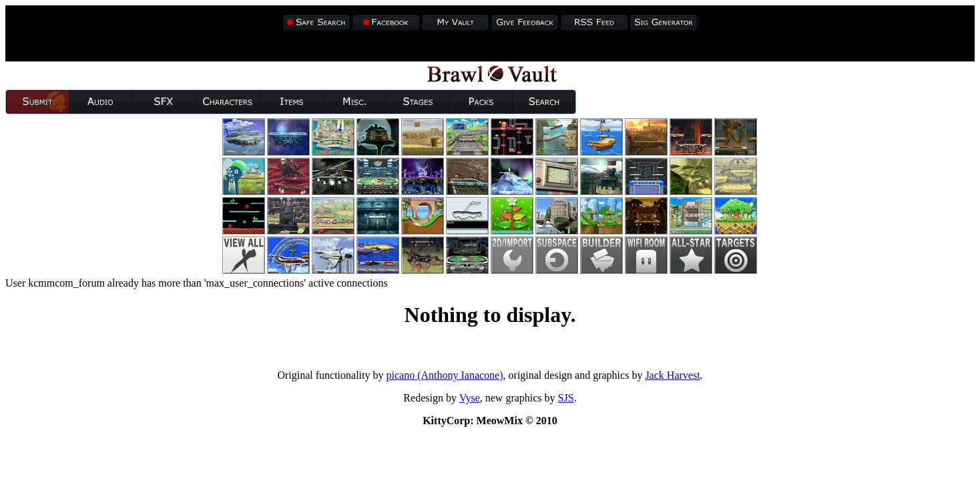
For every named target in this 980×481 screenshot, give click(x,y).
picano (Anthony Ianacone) (445, 375)
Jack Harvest (672, 375)
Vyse (470, 398)
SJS (566, 398)
